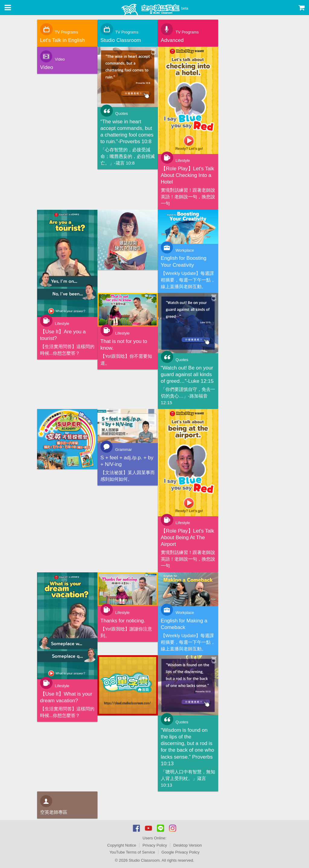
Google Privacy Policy (180, 852)
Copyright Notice (122, 845)
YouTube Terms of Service (132, 852)
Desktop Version (188, 845)
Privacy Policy (155, 845)
